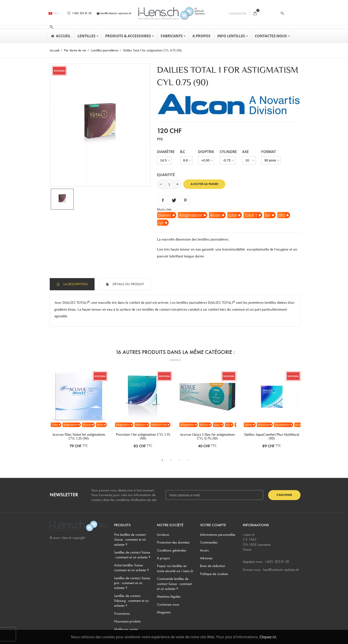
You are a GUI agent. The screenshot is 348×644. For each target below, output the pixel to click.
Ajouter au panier (204, 184)
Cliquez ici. (268, 637)
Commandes (209, 542)
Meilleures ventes (126, 629)
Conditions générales (172, 550)
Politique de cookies (214, 574)
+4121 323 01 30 (79, 13)
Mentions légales (169, 596)
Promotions (122, 614)
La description (75, 284)
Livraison (163, 535)
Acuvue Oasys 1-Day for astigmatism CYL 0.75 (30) (207, 436)
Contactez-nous (168, 604)
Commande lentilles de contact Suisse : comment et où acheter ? (174, 584)
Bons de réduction (213, 566)
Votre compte (213, 525)
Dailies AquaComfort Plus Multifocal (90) (272, 436)
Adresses (206, 558)
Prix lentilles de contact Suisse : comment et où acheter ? (130, 540)
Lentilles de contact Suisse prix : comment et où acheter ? (132, 583)
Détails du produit (128, 284)
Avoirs (204, 550)
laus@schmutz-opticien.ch (114, 13)
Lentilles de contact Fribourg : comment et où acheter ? (131, 601)
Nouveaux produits (127, 621)
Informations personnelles (218, 535)
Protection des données (173, 542)
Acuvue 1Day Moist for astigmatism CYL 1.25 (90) (79, 436)
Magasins (164, 612)
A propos (163, 558)
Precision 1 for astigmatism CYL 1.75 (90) (143, 436)
